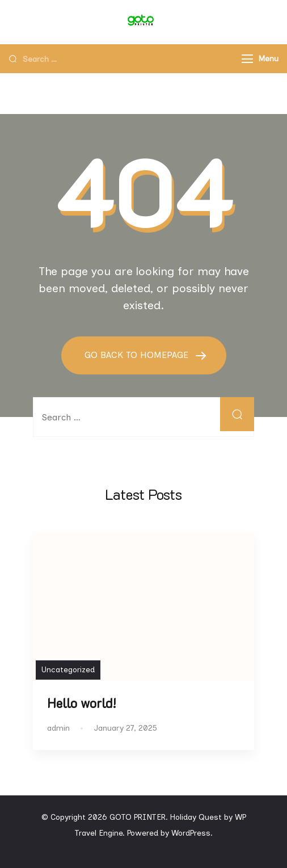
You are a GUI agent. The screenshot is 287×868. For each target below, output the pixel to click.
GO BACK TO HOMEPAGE (138, 355)
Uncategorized (68, 670)
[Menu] (247, 59)
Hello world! (82, 703)
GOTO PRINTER (138, 817)
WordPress (191, 833)
